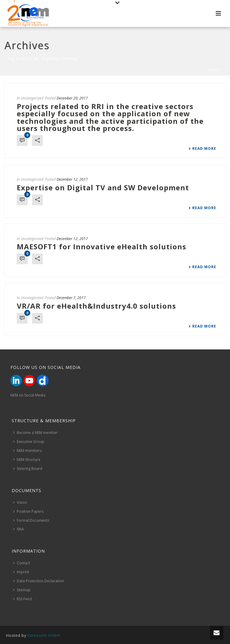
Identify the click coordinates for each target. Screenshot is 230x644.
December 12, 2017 (72, 179)
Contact (22, 563)
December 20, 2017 (72, 98)
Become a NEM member (35, 433)
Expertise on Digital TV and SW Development (103, 187)
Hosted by (33, 635)
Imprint (21, 572)
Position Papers (28, 511)
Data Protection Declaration (39, 581)
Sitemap (22, 590)
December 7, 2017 (71, 298)
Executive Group (29, 442)
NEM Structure (27, 460)
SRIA (19, 529)
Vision (20, 502)
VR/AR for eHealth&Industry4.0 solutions (96, 306)
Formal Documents (31, 520)
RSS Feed (22, 599)
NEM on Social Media (28, 395)
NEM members (27, 451)
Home (212, 70)
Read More (202, 149)
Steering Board (28, 469)
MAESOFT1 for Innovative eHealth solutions (102, 246)
